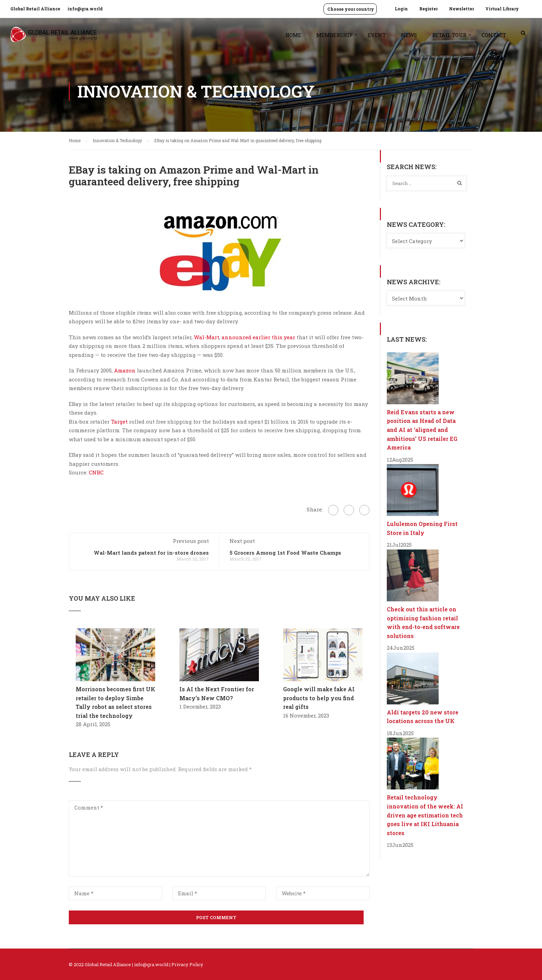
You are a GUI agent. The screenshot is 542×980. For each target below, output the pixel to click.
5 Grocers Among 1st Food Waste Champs (285, 553)
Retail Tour (449, 35)
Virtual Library (502, 9)
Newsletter (461, 9)
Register (428, 9)
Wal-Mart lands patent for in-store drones (151, 553)
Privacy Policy (187, 964)
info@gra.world (85, 9)
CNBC (96, 472)
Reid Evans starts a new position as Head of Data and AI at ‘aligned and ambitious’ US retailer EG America (422, 430)
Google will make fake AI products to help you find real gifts (319, 698)
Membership (334, 35)
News (409, 35)
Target (119, 422)
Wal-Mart (207, 337)
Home (293, 35)
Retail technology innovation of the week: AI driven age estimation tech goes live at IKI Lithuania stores (425, 815)
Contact (494, 35)
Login (401, 9)
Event (377, 35)
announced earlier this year (258, 337)
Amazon (125, 370)
